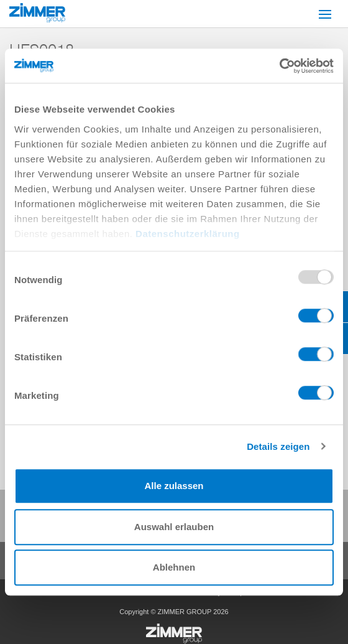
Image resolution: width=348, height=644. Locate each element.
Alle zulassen (174, 486)
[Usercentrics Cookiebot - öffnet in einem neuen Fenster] (279, 66)
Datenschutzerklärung (188, 234)
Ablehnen (174, 567)
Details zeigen (278, 446)
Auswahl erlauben (174, 527)
